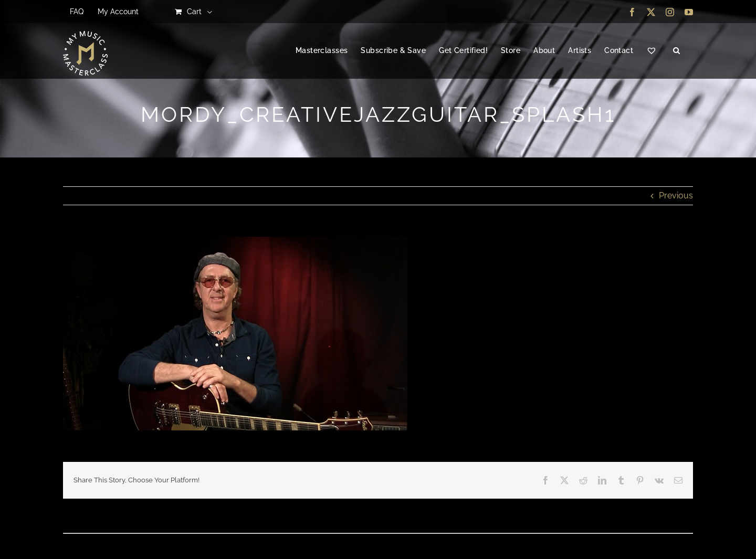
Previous (676, 196)
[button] (676, 51)
